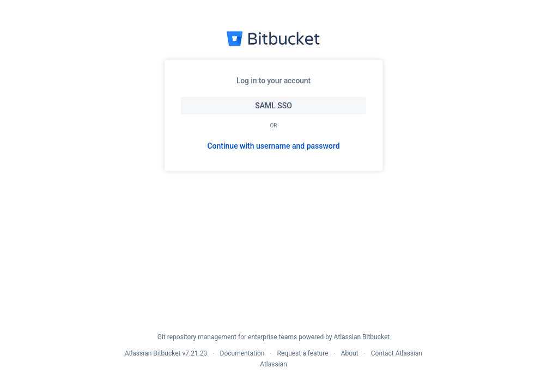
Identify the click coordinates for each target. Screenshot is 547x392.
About (350, 353)
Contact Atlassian (397, 353)
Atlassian (273, 364)
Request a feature (303, 353)
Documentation (242, 353)
